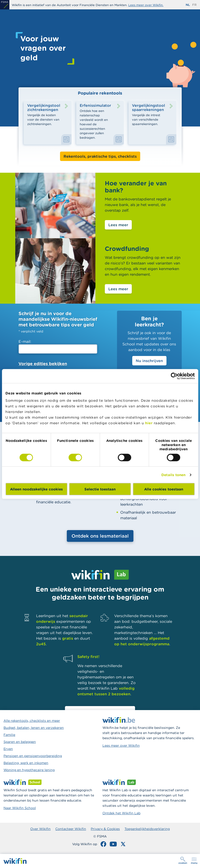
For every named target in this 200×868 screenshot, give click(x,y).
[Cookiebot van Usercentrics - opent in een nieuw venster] (174, 376)
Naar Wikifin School (20, 808)
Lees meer (118, 225)
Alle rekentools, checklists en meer (32, 721)
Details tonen (173, 475)
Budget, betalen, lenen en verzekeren (34, 728)
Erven (8, 749)
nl (188, 5)
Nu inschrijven (149, 361)
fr (194, 5)
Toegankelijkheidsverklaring (147, 829)
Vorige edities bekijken (43, 364)
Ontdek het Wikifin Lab (121, 813)
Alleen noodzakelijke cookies (36, 489)
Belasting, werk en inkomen (26, 763)
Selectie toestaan (100, 489)
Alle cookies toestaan (164, 489)
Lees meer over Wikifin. (146, 5)
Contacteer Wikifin (71, 829)
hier (149, 423)
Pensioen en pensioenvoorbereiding (33, 756)
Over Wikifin (40, 829)
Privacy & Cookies (105, 829)
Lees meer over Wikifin (121, 746)
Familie (9, 735)
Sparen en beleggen (20, 742)
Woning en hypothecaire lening (29, 770)
